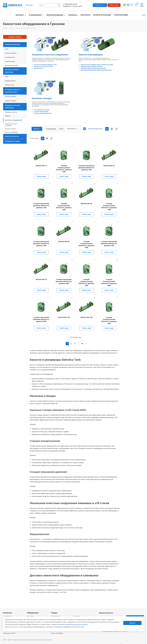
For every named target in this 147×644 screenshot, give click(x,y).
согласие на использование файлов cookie (52, 620)
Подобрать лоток (100, 5)
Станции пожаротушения (41, 111)
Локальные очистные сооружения (50, 55)
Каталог (20, 15)
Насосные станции (42, 98)
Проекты (72, 15)
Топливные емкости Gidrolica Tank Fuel (92, 66)
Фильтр (37, 129)
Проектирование (55, 15)
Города (54, 613)
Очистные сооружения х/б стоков (43, 66)
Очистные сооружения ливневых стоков (45, 65)
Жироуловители (38, 68)
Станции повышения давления (43, 113)
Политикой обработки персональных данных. (72, 624)
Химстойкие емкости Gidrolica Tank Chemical (93, 68)
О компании (35, 15)
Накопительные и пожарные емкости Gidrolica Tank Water (97, 65)
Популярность (72, 129)
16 (82, 344)
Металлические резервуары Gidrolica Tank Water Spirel (96, 70)
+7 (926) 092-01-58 (70, 4)
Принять (132, 623)
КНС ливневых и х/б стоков (42, 110)
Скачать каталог (15, 37)
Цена (62, 129)
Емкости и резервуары (91, 55)
